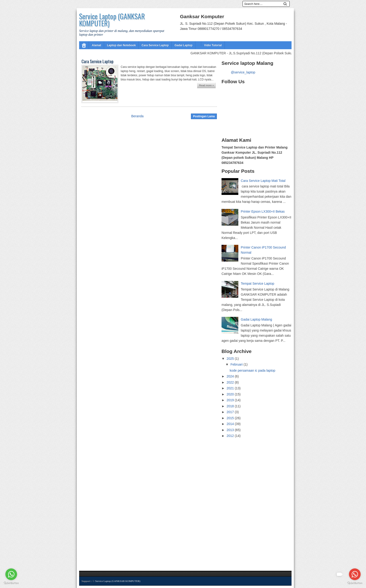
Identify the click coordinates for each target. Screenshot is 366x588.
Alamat (96, 45)
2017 (231, 412)
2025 (231, 359)
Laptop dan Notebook (121, 45)
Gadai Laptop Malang (257, 319)
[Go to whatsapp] (355, 574)
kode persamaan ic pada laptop (252, 370)
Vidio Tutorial (213, 45)
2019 (231, 400)
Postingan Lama (204, 116)
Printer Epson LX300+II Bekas (263, 211)
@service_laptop (243, 72)
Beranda (137, 116)
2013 (231, 430)
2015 (231, 418)
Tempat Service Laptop (258, 284)
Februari (237, 364)
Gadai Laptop (183, 45)
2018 (231, 406)
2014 (231, 424)
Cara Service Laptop (155, 45)
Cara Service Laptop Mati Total (263, 181)
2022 (231, 382)
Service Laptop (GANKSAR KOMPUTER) (112, 20)
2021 (231, 388)
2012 (231, 436)
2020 (231, 394)
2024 (231, 376)
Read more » (206, 85)
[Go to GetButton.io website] (355, 583)
